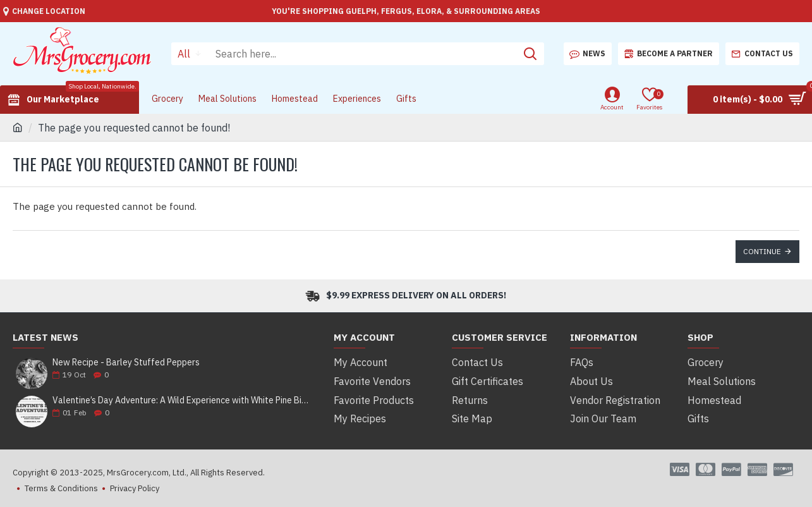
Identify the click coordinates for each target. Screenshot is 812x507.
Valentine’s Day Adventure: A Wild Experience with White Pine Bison (183, 400)
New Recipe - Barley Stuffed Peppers (126, 363)
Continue (762, 251)
